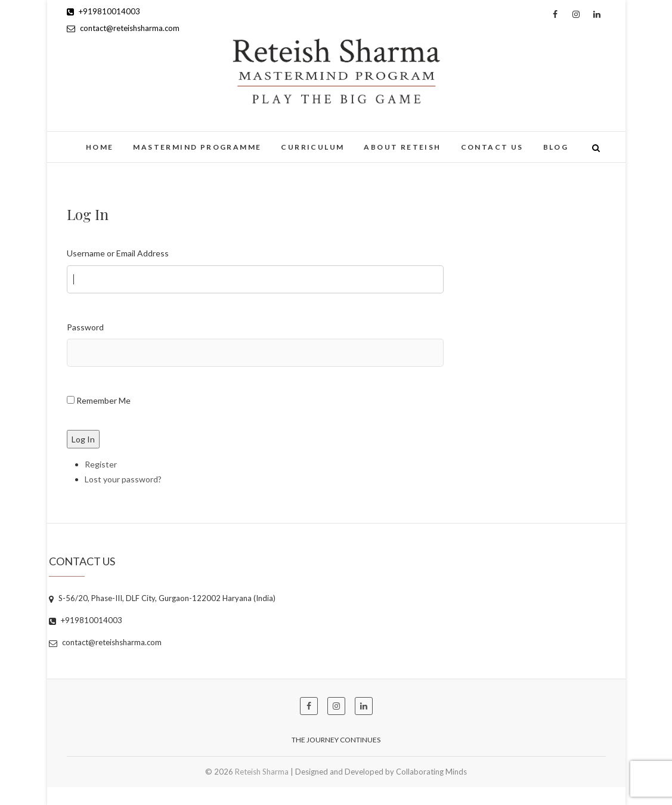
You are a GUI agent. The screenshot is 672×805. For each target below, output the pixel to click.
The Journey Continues (336, 740)
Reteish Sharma (262, 772)
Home (100, 147)
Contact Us (492, 147)
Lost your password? (123, 479)
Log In (83, 439)
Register (101, 464)
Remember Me (103, 400)
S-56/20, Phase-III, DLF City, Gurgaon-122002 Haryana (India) (162, 598)
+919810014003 (103, 11)
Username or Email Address (118, 253)
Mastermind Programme (197, 147)
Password (85, 327)
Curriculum (312, 147)
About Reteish (402, 147)
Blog (556, 147)
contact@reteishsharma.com (123, 28)
